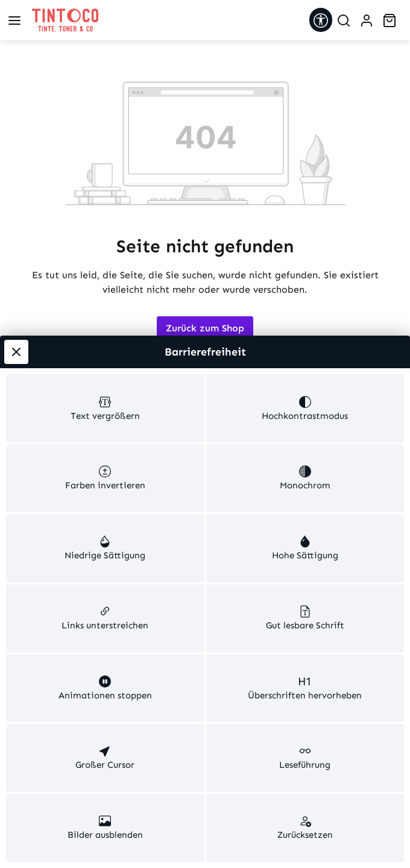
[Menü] (14, 21)
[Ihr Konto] (367, 21)
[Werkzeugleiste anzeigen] (321, 20)
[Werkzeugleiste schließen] (16, 103)
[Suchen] (344, 21)
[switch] (105, 177)
